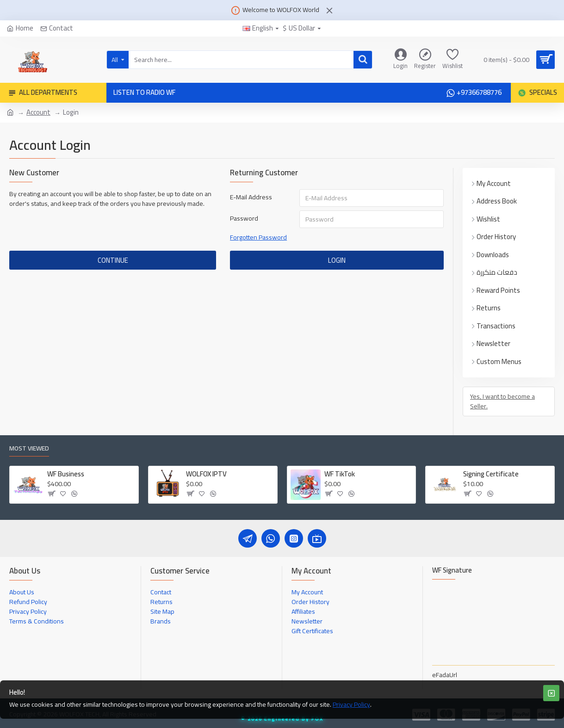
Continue (113, 260)
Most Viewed (29, 449)
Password (244, 218)
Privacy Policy (351, 705)
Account (38, 113)
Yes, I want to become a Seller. (502, 401)
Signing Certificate (491, 474)
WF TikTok (340, 474)
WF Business (66, 474)
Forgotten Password (258, 238)
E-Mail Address (251, 197)
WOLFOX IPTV (206, 474)
